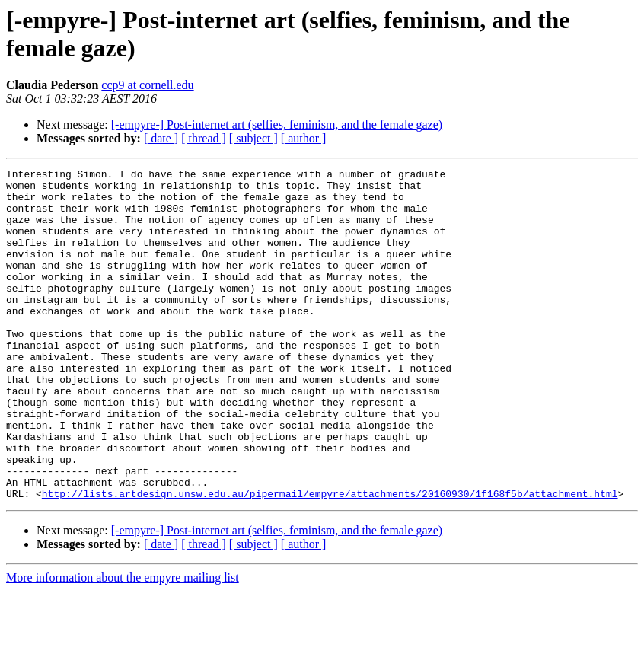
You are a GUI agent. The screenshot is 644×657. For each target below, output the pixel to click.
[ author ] (304, 138)
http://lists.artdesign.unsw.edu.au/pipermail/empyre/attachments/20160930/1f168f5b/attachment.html (330, 560)
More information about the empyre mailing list (123, 644)
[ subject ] (253, 138)
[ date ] (161, 138)
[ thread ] (204, 138)
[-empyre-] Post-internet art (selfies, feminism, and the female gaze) (277, 124)
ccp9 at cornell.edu (147, 85)
